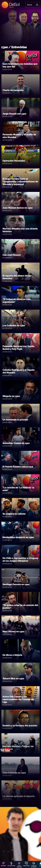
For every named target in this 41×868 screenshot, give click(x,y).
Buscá (30, 5)
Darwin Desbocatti (19, 866)
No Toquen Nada (11, 866)
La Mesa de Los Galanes (34, 866)
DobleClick (3, 866)
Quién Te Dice (26, 866)
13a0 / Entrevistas (14, 47)
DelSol (14, 4)
